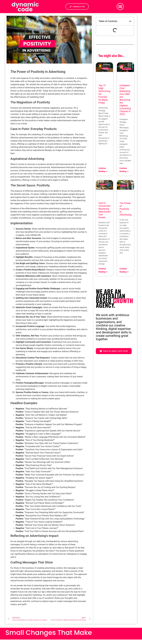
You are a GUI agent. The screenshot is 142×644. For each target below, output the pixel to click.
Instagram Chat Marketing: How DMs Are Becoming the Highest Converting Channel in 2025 (125, 100)
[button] (120, 7)
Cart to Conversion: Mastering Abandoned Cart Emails (105, 210)
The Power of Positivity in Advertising (126, 209)
